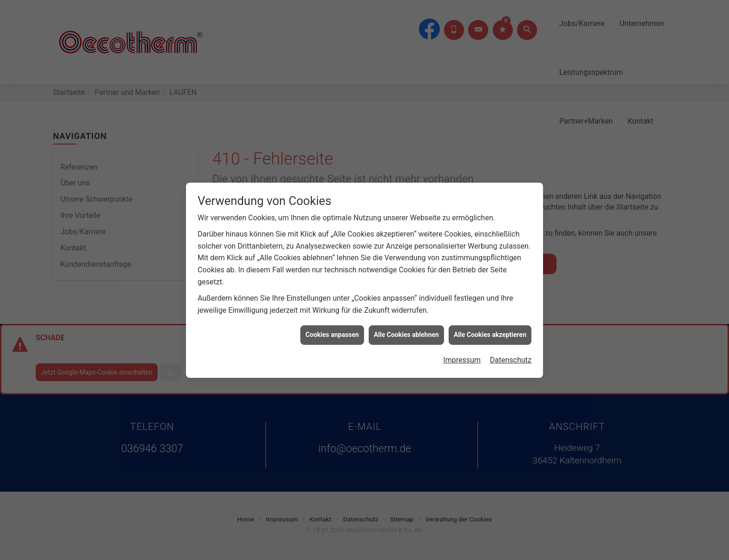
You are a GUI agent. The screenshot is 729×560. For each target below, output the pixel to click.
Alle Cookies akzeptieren (490, 332)
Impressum (462, 357)
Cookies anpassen (332, 332)
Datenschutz (511, 357)
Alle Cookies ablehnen (406, 332)
